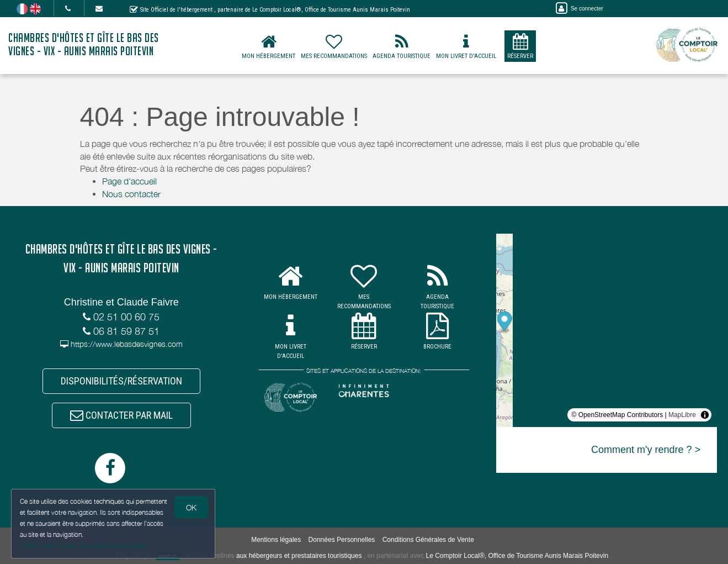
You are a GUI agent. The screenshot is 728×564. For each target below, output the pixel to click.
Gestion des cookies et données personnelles (84, 545)
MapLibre (682, 415)
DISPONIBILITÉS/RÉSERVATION (121, 381)
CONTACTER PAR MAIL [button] (121, 415)
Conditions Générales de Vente (428, 540)
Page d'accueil (129, 181)
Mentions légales (276, 540)
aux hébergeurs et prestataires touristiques (299, 556)
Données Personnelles (342, 540)
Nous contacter (131, 194)
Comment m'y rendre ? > (646, 450)
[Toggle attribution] (705, 415)
